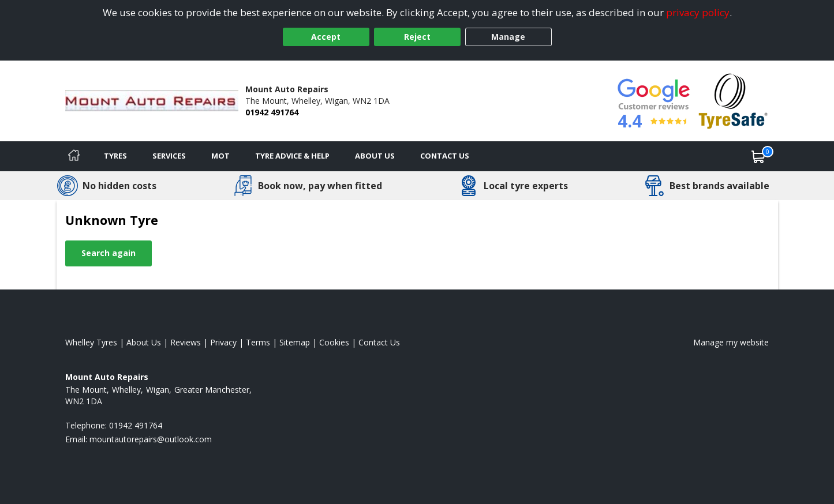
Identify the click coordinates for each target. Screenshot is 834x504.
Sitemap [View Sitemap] (295, 342)
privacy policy (698, 12)
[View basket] (758, 156)
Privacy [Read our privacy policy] (223, 342)
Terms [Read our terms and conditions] (258, 342)
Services (169, 156)
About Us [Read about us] (144, 342)
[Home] (74, 156)
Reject (417, 37)
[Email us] (151, 439)
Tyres (115, 156)
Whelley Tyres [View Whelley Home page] (91, 342)
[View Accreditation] (733, 100)
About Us (375, 156)
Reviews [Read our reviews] (186, 342)
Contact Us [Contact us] (445, 156)
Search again (109, 253)
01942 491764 (272, 112)
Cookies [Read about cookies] (334, 342)
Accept (326, 37)
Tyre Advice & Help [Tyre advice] (292, 156)
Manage (508, 37)
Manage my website (731, 342)
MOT (220, 156)
